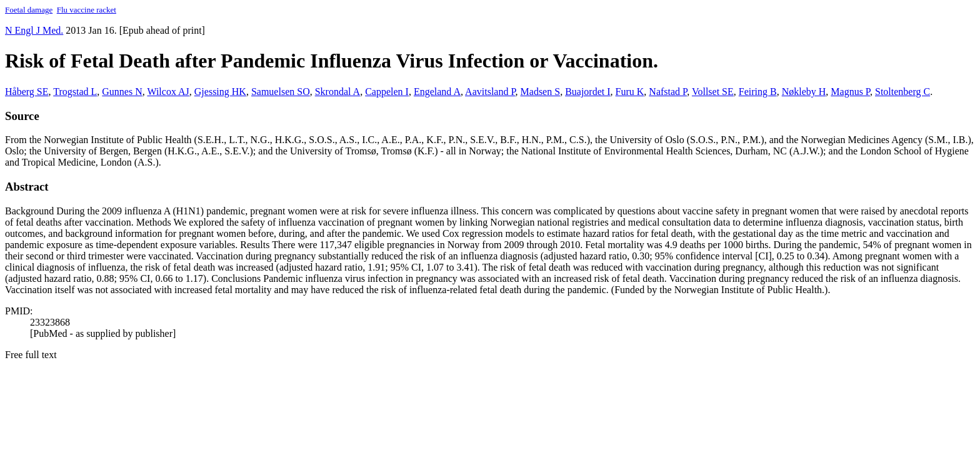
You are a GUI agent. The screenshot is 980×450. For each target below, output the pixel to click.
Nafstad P (668, 92)
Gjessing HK (220, 92)
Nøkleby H (804, 92)
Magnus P (850, 92)
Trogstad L (75, 92)
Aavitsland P (490, 92)
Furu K (630, 92)
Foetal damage (29, 10)
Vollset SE (713, 92)
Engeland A (437, 92)
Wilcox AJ (168, 92)
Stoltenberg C (902, 92)
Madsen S (541, 92)
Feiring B (758, 92)
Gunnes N (122, 92)
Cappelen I (387, 92)
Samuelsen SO (281, 92)
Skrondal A (337, 92)
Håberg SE (27, 92)
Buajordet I (587, 92)
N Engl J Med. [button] (34, 30)
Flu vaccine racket (87, 10)
